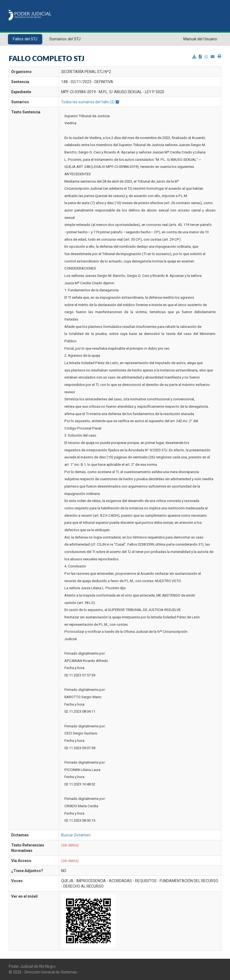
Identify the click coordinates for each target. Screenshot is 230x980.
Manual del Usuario (200, 39)
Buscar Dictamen (76, 835)
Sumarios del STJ (65, 39)
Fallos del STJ (25, 39)
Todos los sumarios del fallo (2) (90, 102)
